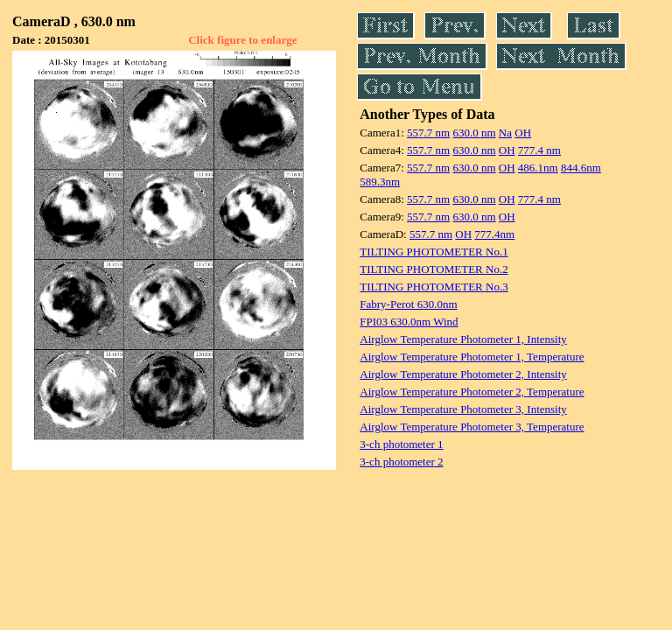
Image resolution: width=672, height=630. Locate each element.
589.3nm (380, 182)
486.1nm (538, 168)
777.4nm (494, 234)
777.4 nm (539, 150)
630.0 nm (474, 133)
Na (505, 133)
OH (523, 133)
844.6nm (581, 168)
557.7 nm (428, 133)
